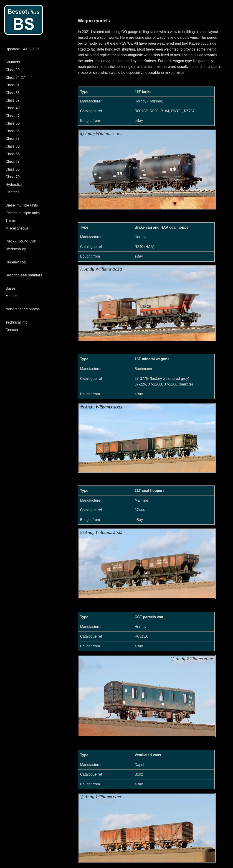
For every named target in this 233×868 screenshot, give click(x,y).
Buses (10, 288)
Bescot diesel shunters (24, 275)
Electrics (12, 192)
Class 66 (13, 154)
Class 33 (13, 93)
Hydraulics (14, 185)
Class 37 (13, 100)
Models (11, 296)
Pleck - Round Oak (21, 241)
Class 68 (13, 169)
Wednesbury (16, 249)
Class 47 (13, 116)
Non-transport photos (23, 309)
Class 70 (13, 177)
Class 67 (13, 162)
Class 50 (13, 123)
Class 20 (13, 70)
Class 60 (13, 146)
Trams (11, 221)
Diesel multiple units (22, 205)
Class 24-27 (15, 78)
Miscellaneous (17, 228)
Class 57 (13, 139)
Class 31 (13, 85)
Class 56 (13, 131)
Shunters (13, 62)
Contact (12, 330)
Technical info (16, 322)
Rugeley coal (16, 262)
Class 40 (13, 108)
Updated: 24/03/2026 (22, 49)
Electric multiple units (23, 213)
